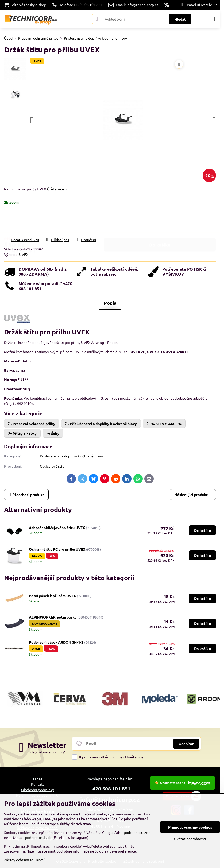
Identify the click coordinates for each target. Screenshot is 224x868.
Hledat (180, 19)
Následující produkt (193, 495)
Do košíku (160, 221)
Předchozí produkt (26, 495)
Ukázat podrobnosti (190, 839)
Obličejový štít (52, 466)
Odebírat (186, 744)
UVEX (24, 254)
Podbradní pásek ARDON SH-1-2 (56, 642)
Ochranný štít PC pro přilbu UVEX (57, 549)
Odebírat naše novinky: (46, 752)
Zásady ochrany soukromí (24, 860)
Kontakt (38, 784)
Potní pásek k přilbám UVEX (52, 596)
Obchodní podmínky (38, 790)
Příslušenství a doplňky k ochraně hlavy (71, 456)
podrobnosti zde (137, 832)
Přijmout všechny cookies (190, 827)
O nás (38, 779)
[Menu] (214, 19)
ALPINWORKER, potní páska (53, 617)
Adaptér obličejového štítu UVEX (57, 528)
